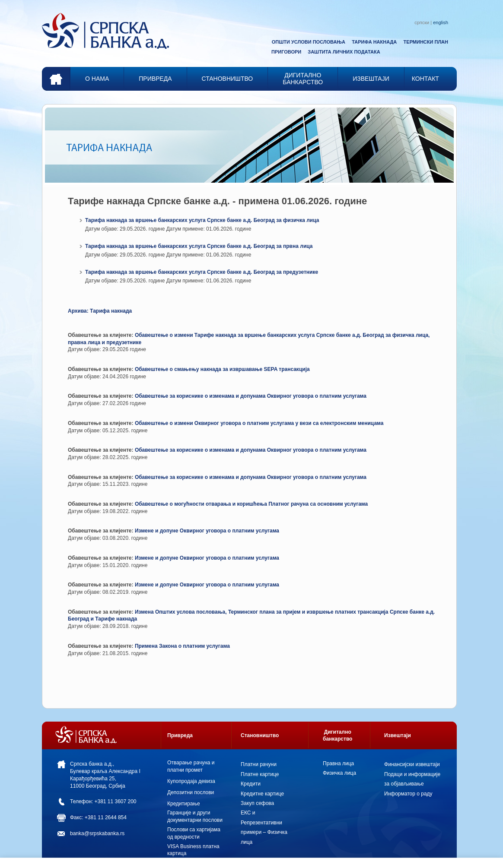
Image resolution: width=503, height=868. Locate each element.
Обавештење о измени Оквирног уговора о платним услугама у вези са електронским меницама (259, 423)
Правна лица (338, 763)
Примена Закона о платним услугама (182, 646)
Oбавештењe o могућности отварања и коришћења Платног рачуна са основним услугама (251, 504)
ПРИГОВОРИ (286, 52)
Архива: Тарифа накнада (100, 311)
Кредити (251, 784)
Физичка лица (339, 773)
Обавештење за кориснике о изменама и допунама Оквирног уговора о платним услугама (251, 396)
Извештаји (398, 735)
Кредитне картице (262, 794)
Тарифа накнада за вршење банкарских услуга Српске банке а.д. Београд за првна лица (199, 246)
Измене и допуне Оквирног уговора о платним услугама (207, 531)
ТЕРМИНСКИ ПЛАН (426, 42)
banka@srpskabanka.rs (97, 833)
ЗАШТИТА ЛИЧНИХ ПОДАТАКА (344, 52)
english (441, 22)
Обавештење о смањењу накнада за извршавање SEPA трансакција (222, 369)
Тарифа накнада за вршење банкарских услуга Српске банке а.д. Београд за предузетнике (202, 272)
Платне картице (260, 774)
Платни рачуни (259, 764)
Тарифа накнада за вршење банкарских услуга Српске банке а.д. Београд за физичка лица (202, 220)
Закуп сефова (257, 803)
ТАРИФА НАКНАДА (374, 42)
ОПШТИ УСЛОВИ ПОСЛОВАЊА (309, 42)
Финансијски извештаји (412, 764)
